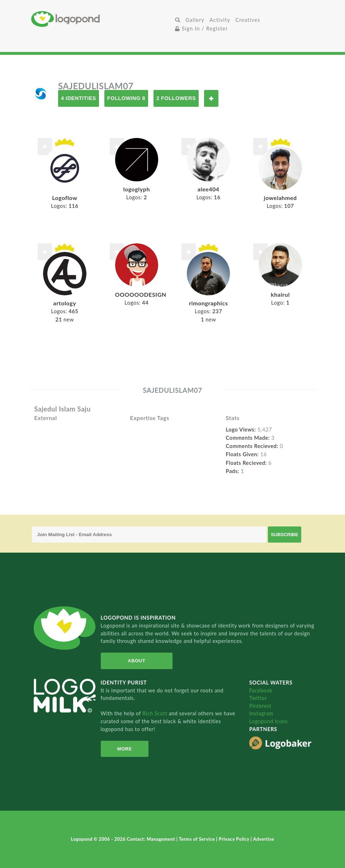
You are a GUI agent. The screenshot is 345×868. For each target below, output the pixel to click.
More (125, 749)
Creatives (248, 20)
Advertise (264, 839)
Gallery (195, 20)
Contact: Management (152, 839)
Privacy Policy (235, 839)
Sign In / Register (202, 28)
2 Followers (176, 98)
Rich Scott (156, 713)
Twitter (258, 698)
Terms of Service (198, 839)
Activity (220, 20)
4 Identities (79, 98)
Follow (211, 98)
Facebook (261, 690)
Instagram (261, 713)
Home (102, 19)
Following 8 (126, 98)
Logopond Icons (268, 721)
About (136, 661)
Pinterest (260, 706)
